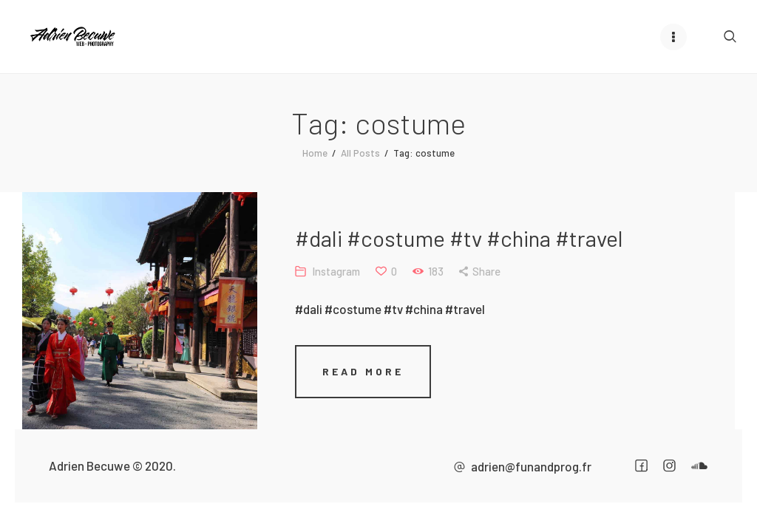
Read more (363, 371)
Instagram (336, 271)
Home (315, 153)
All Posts (360, 153)
